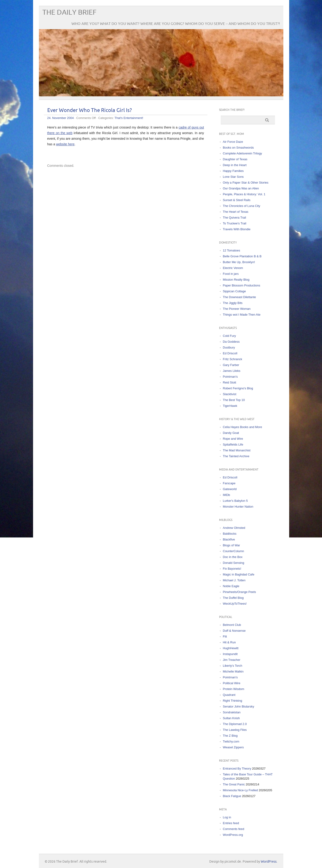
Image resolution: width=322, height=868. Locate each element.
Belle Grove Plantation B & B (242, 256)
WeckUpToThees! (235, 604)
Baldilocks (230, 534)
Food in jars (231, 274)
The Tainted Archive (236, 456)
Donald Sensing (234, 563)
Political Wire (232, 683)
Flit (225, 636)
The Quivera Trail (234, 218)
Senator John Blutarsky (238, 706)
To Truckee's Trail (235, 223)
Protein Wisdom (234, 689)
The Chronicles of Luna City (241, 206)
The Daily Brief (69, 12)
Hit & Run (229, 642)
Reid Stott (229, 382)
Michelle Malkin (233, 671)
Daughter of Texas (235, 159)
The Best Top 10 (234, 400)
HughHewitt (231, 648)
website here (65, 144)
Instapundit (230, 654)
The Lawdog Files (235, 730)
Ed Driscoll (230, 353)
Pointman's (230, 377)
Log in (227, 817)
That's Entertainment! (129, 118)
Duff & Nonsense (234, 631)
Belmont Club (232, 625)
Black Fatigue (232, 796)
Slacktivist (230, 394)
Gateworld (230, 489)
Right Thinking (232, 701)
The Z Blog (230, 736)
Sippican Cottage (234, 291)
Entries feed (231, 823)
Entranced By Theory (237, 769)
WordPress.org (233, 835)
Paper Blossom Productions (241, 285)
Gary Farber (231, 365)
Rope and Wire (233, 439)
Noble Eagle (231, 586)
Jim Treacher (232, 660)
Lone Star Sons (233, 177)
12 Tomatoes (231, 250)
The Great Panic (234, 784)
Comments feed (234, 829)
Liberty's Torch (232, 666)
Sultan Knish (231, 718)
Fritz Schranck (232, 359)
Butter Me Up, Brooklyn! (239, 262)
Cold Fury (229, 336)
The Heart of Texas (236, 212)
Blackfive (229, 539)
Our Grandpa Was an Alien (241, 188)
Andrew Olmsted (234, 528)
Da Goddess (231, 342)
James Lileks (232, 371)
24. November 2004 (61, 118)
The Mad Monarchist (237, 450)
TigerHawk (230, 406)
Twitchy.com (231, 741)
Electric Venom (233, 268)
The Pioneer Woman (237, 309)
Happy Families (233, 171)
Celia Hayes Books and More (242, 427)
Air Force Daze (233, 142)
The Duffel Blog (233, 598)
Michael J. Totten (234, 580)
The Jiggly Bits (233, 303)
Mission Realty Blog (236, 280)
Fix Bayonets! (232, 569)
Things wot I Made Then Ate (242, 315)
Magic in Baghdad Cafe (239, 574)
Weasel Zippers (233, 747)
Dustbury (229, 347)
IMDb (226, 495)
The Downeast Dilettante (239, 297)
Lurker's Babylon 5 (235, 501)
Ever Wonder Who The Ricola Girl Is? (90, 110)
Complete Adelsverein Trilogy (242, 153)
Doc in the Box (233, 557)
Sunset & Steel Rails (237, 200)
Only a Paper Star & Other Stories (246, 183)
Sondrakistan (232, 712)
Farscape (229, 483)
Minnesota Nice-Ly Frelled (240, 790)
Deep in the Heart (235, 165)
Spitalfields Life (233, 444)
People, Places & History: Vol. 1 (244, 194)
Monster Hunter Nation (238, 507)
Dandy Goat (231, 433)
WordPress (269, 862)
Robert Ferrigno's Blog (238, 388)
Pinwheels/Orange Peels (239, 592)
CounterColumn (233, 551)
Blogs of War (231, 545)
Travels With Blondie (237, 229)
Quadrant (229, 695)
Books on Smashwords (238, 148)
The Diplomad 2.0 (235, 724)
